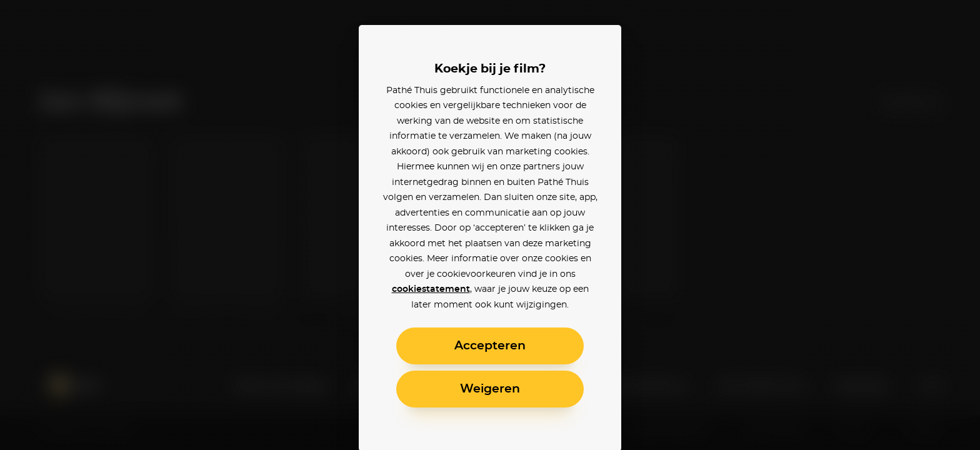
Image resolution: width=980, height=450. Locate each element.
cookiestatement (431, 289)
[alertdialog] (490, 225)
